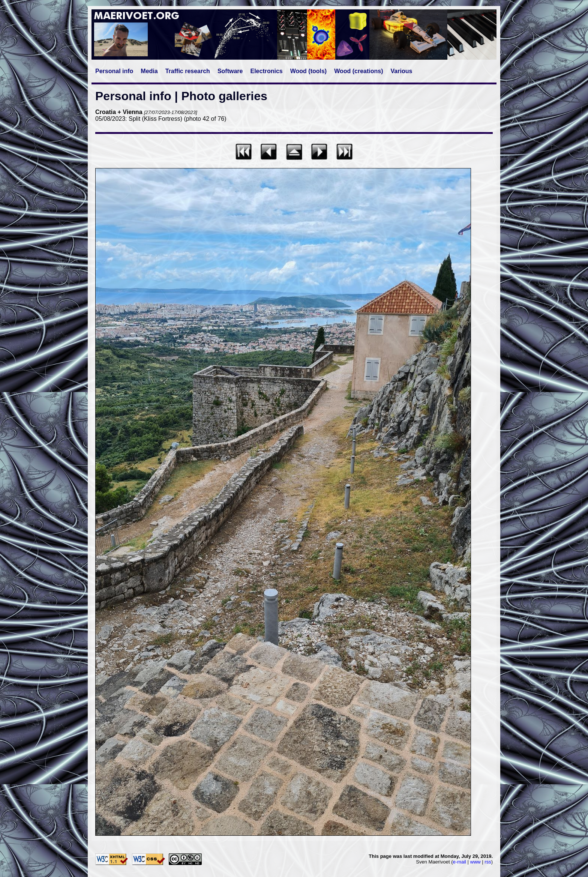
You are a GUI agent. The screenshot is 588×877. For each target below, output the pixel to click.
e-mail (460, 862)
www (475, 862)
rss (488, 862)
